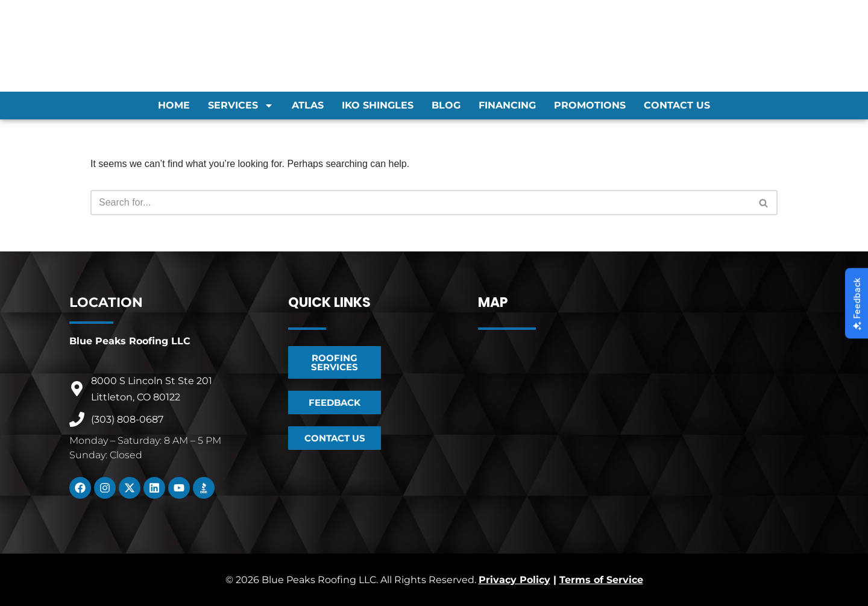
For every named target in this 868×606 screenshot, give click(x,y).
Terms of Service (601, 580)
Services (241, 106)
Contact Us (677, 105)
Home (174, 105)
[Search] (420, 203)
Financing (507, 105)
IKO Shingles (378, 105)
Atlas (308, 105)
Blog (446, 105)
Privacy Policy (514, 580)
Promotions (590, 105)
